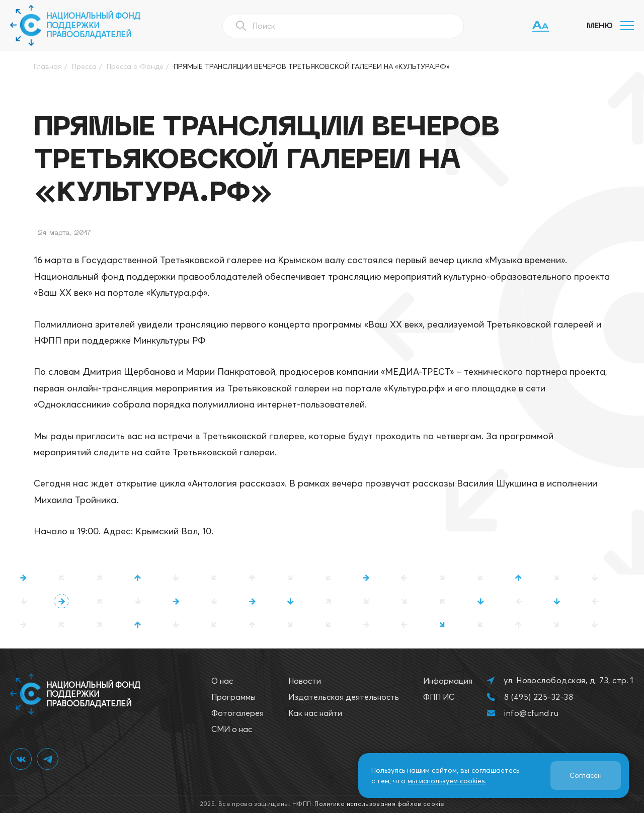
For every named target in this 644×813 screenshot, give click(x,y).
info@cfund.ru (531, 713)
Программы (233, 697)
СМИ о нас (232, 729)
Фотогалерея (237, 713)
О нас (222, 681)
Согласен (586, 775)
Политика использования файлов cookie (379, 804)
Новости (305, 681)
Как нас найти (315, 713)
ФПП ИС (439, 697)
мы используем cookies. (447, 781)
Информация (448, 681)
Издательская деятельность (344, 697)
